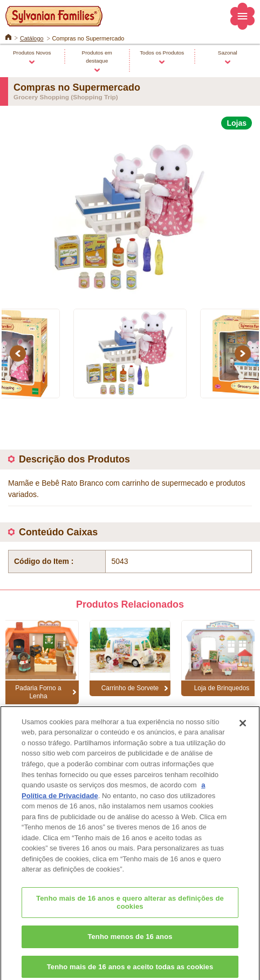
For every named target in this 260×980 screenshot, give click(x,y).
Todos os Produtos (162, 53)
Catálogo (32, 38)
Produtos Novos (32, 53)
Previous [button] (19, 353)
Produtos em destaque (97, 57)
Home (8, 36)
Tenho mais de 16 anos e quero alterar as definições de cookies (130, 908)
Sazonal (228, 53)
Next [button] (244, 353)
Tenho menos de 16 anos (130, 942)
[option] (130, 213)
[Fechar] (243, 729)
